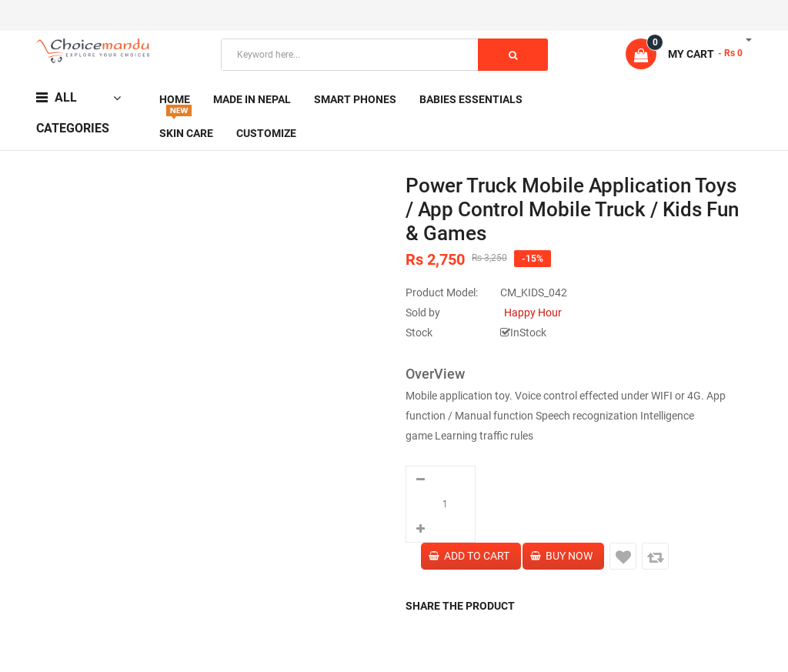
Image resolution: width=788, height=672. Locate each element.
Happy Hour (533, 313)
